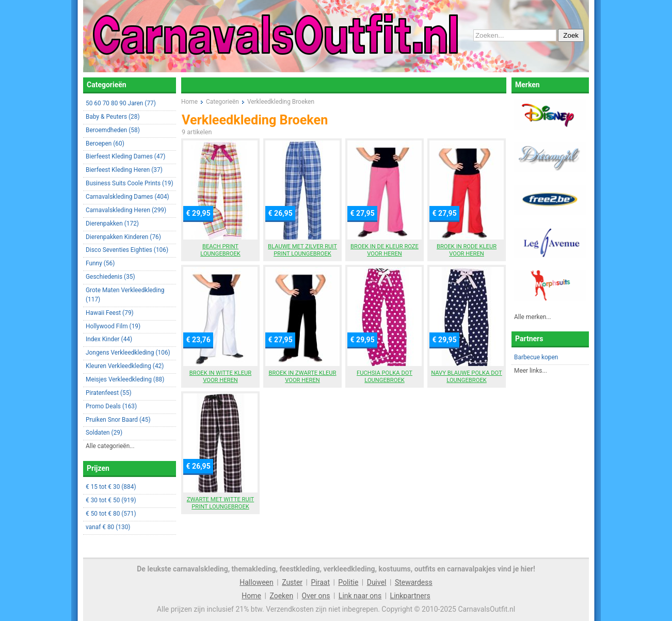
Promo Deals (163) (111, 406)
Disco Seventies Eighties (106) (127, 250)
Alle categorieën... (110, 446)
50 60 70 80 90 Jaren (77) (121, 103)
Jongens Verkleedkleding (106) (128, 353)
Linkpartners (410, 596)
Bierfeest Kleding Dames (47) (125, 156)
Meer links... (531, 371)
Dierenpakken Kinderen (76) (123, 237)
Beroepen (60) (105, 144)
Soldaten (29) (104, 433)
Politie (348, 582)
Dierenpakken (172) (112, 224)
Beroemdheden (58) (113, 130)
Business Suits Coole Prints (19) (130, 183)
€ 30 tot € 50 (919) (111, 500)
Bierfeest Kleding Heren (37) (124, 170)
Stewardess (414, 582)
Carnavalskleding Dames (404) (127, 197)
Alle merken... (533, 317)
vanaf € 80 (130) (108, 527)
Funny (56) (100, 263)
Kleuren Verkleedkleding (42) (125, 366)
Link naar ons (360, 596)
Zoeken (281, 596)
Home (251, 596)
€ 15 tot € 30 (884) (111, 487)
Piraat (320, 582)
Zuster (292, 582)
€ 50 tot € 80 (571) (111, 514)
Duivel (377, 582)
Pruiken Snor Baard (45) (118, 420)
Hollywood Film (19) (113, 326)
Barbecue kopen (536, 357)
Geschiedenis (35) (110, 277)
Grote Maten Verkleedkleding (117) (125, 295)
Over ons (316, 596)
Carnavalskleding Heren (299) (126, 210)
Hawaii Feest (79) (110, 313)
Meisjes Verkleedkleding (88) (125, 379)
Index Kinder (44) (109, 339)
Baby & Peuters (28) (113, 117)
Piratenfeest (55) (109, 393)
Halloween (257, 582)
